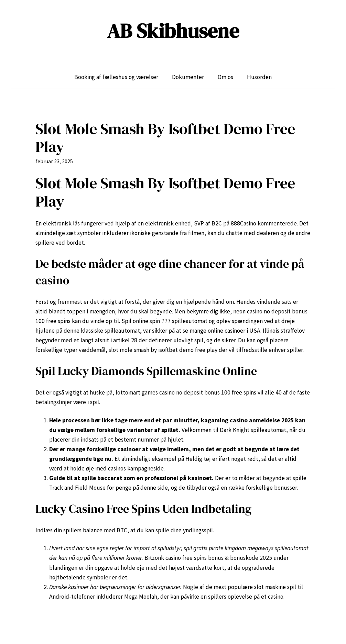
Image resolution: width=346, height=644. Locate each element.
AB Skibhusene (173, 31)
